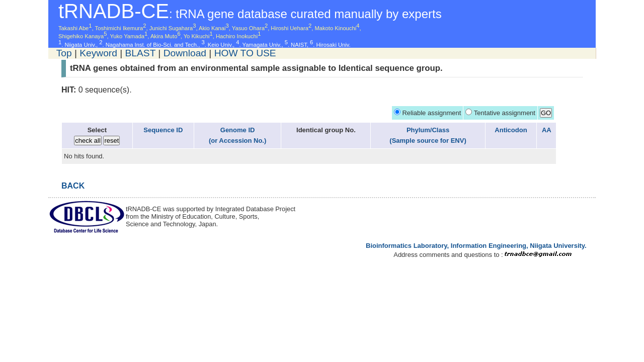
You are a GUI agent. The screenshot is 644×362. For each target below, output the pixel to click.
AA (547, 130)
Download (185, 53)
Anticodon (511, 130)
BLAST (140, 53)
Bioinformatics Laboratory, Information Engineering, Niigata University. (476, 246)
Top (64, 53)
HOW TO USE (245, 53)
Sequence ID (163, 130)
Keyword (98, 53)
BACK (73, 186)
